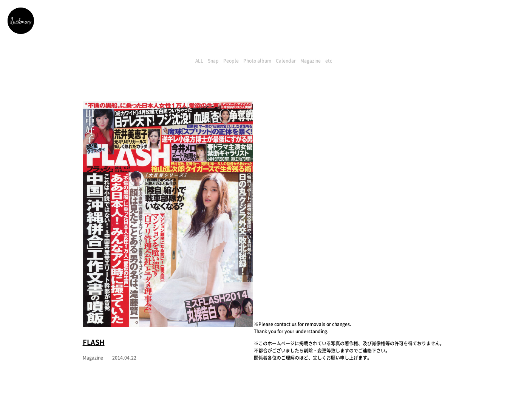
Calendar (286, 61)
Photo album (257, 61)
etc (329, 61)
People (231, 61)
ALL (199, 61)
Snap (213, 61)
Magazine (311, 61)
